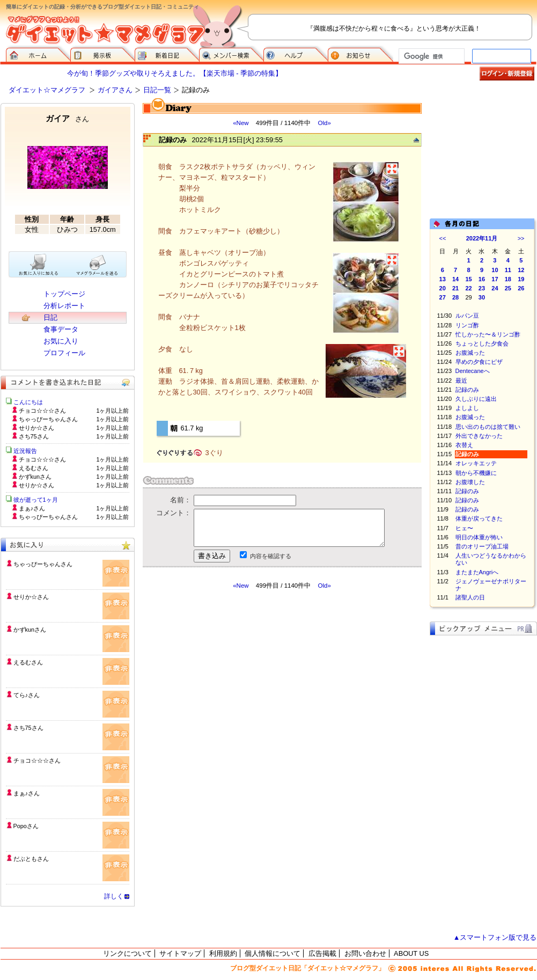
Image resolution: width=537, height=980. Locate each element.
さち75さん (28, 728)
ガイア (67, 118)
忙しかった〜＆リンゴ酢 (488, 334)
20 (443, 288)
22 (468, 288)
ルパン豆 (467, 316)
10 (495, 270)
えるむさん (28, 662)
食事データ (61, 329)
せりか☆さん (31, 597)
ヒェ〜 (464, 528)
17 (495, 279)
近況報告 (25, 451)
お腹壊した (470, 482)
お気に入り (61, 341)
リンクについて (127, 953)
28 (455, 297)
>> (521, 238)
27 (443, 297)
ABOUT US (411, 953)
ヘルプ (296, 54)
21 (455, 288)
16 (482, 279)
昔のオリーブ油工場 (482, 546)
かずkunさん (30, 630)
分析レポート (64, 306)
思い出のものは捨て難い (488, 427)
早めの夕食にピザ (479, 362)
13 (443, 279)
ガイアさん (115, 90)
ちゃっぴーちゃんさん (43, 564)
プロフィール (64, 353)
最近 (461, 381)
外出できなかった (479, 436)
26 (521, 288)
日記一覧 (157, 90)
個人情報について (273, 953)
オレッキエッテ (476, 463)
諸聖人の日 (470, 597)
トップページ (64, 294)
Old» (324, 123)
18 (508, 279)
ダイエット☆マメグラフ (47, 90)
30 (482, 297)
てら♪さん (27, 695)
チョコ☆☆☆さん (37, 760)
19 (521, 279)
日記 (50, 317)
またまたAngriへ (477, 572)
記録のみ (467, 390)
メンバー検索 (231, 54)
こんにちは (28, 402)
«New (241, 123)
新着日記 (167, 54)
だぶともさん (31, 859)
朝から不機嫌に (476, 473)
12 (521, 270)
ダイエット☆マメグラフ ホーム (38, 54)
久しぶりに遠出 (476, 399)
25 (508, 288)
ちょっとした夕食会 (482, 343)
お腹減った (470, 353)
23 (482, 288)
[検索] (431, 56)
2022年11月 (482, 238)
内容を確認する (271, 556)
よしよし (467, 408)
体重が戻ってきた (479, 518)
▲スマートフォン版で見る (495, 937)
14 (455, 279)
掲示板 (102, 54)
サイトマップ (180, 953)
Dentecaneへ (473, 371)
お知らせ (361, 54)
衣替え (464, 445)
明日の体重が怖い (479, 537)
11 (508, 270)
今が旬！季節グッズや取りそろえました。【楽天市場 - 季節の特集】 (175, 73)
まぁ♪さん (27, 793)
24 (495, 288)
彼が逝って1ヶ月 (36, 500)
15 (468, 279)
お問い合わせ (365, 953)
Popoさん (26, 826)
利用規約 (223, 953)
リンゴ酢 (467, 325)
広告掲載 (322, 953)
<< (443, 238)
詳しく (114, 896)
